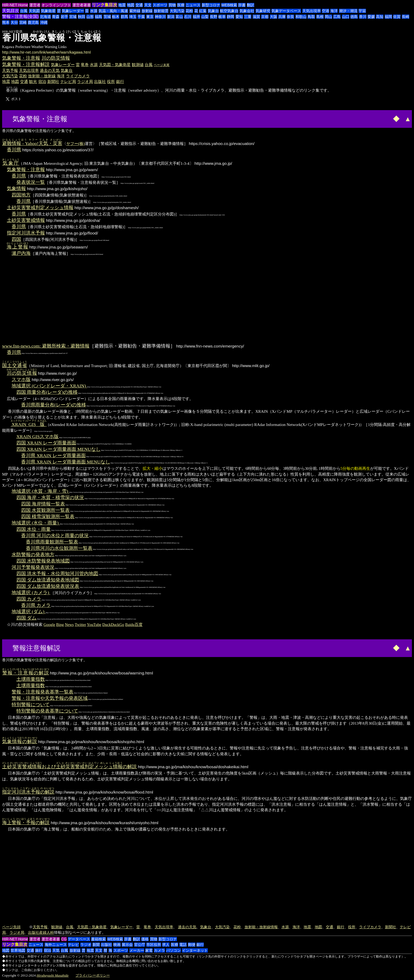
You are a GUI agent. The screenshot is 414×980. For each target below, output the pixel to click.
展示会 (127, 945)
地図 (131, 5)
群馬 (124, 17)
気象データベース (286, 11)
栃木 (116, 17)
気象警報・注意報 (21, 58)
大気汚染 (177, 11)
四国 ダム (26, 618)
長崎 (406, 17)
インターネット (195, 950)
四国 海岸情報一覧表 (43, 504)
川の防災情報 (56, 58)
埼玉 (133, 17)
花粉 (189, 11)
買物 (172, 5)
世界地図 (18, 950)
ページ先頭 (11, 927)
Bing (60, 625)
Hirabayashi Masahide (53, 975)
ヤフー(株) (76, 144)
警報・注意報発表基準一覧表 (43, 692)
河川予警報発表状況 (33, 567)
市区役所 (154, 945)
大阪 (274, 17)
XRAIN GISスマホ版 (37, 437)
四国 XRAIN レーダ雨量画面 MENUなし (58, 449)
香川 (363, 17)
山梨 (205, 17)
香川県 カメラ (36, 605)
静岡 (230, 17)
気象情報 (16, 189)
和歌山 (301, 17)
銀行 (120, 81)
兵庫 (282, 17)
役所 (111, 81)
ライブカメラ (78, 76)
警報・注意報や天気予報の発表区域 (50, 698)
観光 (33, 81)
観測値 (138, 65)
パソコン (173, 950)
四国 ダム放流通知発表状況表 (48, 586)
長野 (214, 17)
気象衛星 (48, 11)
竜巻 (85, 65)
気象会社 (247, 11)
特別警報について (31, 705)
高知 (380, 17)
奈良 (290, 17)
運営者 (35, 5)
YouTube (94, 625)
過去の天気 (50, 70)
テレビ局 (68, 81)
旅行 (39, 950)
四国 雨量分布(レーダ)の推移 (47, 392)
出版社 (100, 81)
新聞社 (53, 81)
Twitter (80, 625)
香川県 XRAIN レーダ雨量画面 (53, 456)
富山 (179, 17)
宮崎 (23, 22)
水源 (94, 11)
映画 (117, 945)
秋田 (82, 17)
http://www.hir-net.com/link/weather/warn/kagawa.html (46, 52)
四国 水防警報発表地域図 (43, 561)
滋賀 (256, 17)
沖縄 (44, 22)
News (69, 625)
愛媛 (371, 17)
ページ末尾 (162, 65)
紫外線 (135, 11)
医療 (181, 5)
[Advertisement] (89, 118)
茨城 (107, 17)
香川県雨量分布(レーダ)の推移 (54, 405)
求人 (166, 945)
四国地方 (21, 195)
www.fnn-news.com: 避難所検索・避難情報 (46, 346)
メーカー (137, 950)
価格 (145, 939)
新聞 (96, 945)
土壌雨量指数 (31, 679)
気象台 (213, 11)
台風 (24, 11)
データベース (79, 939)
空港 (326, 11)
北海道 (45, 17)
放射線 (147, 11)
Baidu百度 (134, 625)
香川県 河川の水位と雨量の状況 (55, 536)
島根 (320, 17)
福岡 (388, 17)
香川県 (14, 150)
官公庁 (140, 945)
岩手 (64, 17)
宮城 (73, 17)
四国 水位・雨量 (34, 529)
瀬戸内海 (21, 253)
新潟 (171, 17)
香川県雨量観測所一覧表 (52, 542)
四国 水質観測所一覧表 (45, 510)
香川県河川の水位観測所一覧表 (59, 548)
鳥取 (311, 17)
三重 (248, 17)
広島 (337, 17)
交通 (139, 5)
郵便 (192, 945)
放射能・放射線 (42, 76)
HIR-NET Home (15, 5)
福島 (98, 17)
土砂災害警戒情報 (26, 220)
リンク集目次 (105, 5)
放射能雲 (161, 11)
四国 (16, 239)
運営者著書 (82, 5)
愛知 (239, 17)
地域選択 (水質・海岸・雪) (41, 491)
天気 (56, 950)
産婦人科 (46, 932)
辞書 (242, 5)
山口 (346, 17)
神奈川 (160, 17)
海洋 (334, 11)
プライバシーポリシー (93, 975)
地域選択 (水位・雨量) (36, 523)
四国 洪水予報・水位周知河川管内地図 (57, 574)
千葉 (141, 17)
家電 (149, 950)
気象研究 (263, 11)
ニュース (193, 5)
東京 (150, 17)
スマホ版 (21, 379)
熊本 (6, 22)
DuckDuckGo (113, 625)
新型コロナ (211, 5)
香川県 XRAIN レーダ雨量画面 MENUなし (66, 462)
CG (64, 939)
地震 (122, 5)
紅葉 (203, 11)
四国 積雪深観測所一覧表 (48, 517)
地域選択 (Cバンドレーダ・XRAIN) (49, 386)
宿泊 (42, 81)
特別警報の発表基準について (47, 711)
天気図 (34, 11)
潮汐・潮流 (348, 11)
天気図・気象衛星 (115, 65)
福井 (196, 17)
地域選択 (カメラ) (31, 593)
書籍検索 (98, 939)
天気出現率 (312, 11)
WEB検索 (229, 5)
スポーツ (160, 5)
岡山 (328, 17)
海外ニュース (56, 945)
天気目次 (11, 11)
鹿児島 (33, 22)
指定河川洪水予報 (26, 233)
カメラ (159, 950)
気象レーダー (73, 11)
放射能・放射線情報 (261, 927)
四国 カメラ (29, 599)
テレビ (73, 945)
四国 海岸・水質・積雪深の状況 (50, 498)
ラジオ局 (85, 81)
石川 (188, 17)
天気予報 (10, 70)
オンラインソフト (56, 5)
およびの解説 (69, 767)
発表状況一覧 (31, 182)
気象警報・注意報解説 (26, 64)
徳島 (354, 17)
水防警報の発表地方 (33, 555)
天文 (148, 5)
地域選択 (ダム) (29, 612)
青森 (56, 17)
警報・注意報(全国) (20, 17)
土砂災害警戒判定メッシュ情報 (40, 208)
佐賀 (397, 17)
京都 (265, 17)
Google (49, 625)
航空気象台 (229, 11)
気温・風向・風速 (113, 11)
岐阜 (222, 17)
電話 (183, 945)
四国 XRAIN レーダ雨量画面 (46, 443)
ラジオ (86, 945)
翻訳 (251, 5)
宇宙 (362, 11)
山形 (90, 17)
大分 (14, 22)
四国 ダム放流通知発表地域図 (48, 580)
